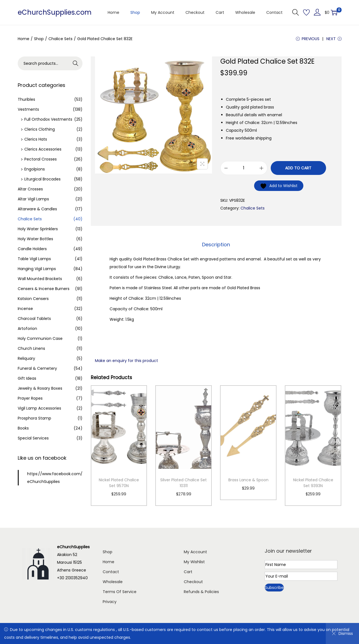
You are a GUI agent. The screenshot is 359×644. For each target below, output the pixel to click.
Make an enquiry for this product (126, 361)
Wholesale (113, 582)
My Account (195, 552)
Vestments (28, 109)
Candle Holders (32, 249)
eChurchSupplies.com (55, 12)
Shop (39, 39)
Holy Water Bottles (35, 239)
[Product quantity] (244, 168)
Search (75, 63)
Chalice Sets (60, 39)
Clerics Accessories (43, 149)
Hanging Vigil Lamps (37, 269)
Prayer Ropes (30, 398)
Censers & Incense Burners (44, 289)
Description (216, 245)
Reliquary (26, 358)
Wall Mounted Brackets (40, 279)
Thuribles (26, 99)
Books (23, 428)
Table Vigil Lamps (34, 259)
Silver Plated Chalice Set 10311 (184, 483)
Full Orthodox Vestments (48, 119)
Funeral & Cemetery (37, 368)
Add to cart (298, 168)
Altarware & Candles (37, 209)
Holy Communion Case (40, 338)
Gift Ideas (27, 378)
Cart (188, 572)
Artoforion (27, 329)
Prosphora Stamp (34, 418)
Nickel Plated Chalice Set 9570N (119, 483)
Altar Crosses (30, 189)
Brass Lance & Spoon (248, 480)
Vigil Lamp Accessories (39, 408)
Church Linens (31, 348)
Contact (111, 572)
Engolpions (35, 169)
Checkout (193, 582)
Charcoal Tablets (34, 319)
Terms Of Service (120, 592)
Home (24, 39)
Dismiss (342, 633)
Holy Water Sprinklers (38, 229)
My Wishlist (194, 562)
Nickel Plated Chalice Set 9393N (313, 483)
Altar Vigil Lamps (33, 199)
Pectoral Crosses (41, 159)
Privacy (110, 602)
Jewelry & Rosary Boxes (40, 388)
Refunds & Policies (201, 592)
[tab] (216, 245)
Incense (25, 309)
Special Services (33, 438)
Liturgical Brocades (42, 179)
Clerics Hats (36, 139)
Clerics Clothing (40, 129)
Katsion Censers (33, 299)
